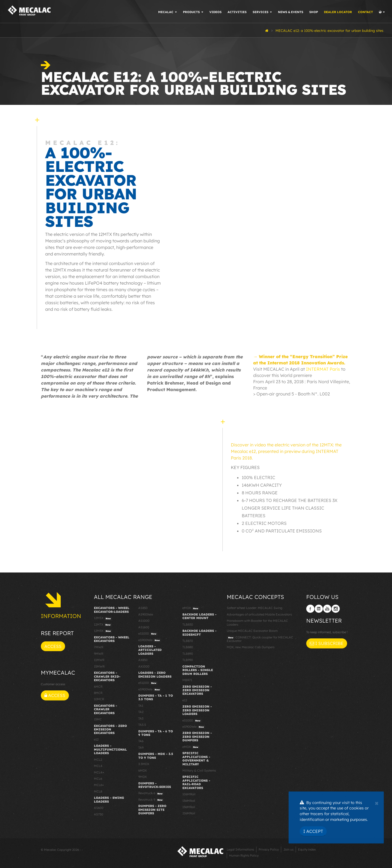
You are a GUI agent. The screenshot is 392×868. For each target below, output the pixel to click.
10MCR (99, 699)
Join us (288, 849)
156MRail (189, 807)
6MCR (98, 687)
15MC (98, 719)
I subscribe (327, 643)
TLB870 (188, 641)
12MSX (103, 618)
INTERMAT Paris (323, 369)
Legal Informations (240, 849)
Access (53, 646)
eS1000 (148, 634)
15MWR (99, 666)
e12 (96, 739)
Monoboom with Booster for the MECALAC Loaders (257, 622)
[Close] (377, 803)
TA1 (141, 706)
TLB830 (188, 625)
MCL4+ (99, 772)
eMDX (191, 608)
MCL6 (98, 779)
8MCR (98, 693)
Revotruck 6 (151, 793)
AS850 (143, 608)
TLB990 (188, 660)
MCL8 (98, 791)
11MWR (99, 660)
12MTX (103, 625)
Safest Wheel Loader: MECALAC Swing (255, 608)
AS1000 (144, 621)
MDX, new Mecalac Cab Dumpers (251, 647)
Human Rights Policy (244, 855)
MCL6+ (99, 785)
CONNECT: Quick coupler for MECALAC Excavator (260, 639)
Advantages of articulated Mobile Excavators (259, 614)
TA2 (141, 712)
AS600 (99, 808)
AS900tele (146, 614)
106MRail (189, 794)
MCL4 (98, 766)
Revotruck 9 (151, 800)
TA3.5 (142, 725)
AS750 (99, 814)
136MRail (189, 801)
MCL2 (98, 760)
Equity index (307, 849)
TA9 (141, 748)
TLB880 (188, 647)
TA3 (141, 718)
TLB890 (188, 654)
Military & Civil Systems (199, 770)
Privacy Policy (269, 849)
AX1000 (144, 666)
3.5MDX (144, 764)
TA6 (141, 741)
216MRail (189, 813)
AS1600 (144, 627)
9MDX (143, 777)
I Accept (313, 831)
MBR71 (187, 680)
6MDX (143, 770)
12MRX (103, 631)
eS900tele (150, 640)
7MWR (99, 647)
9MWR (99, 654)
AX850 (143, 660)
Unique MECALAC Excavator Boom (252, 631)
